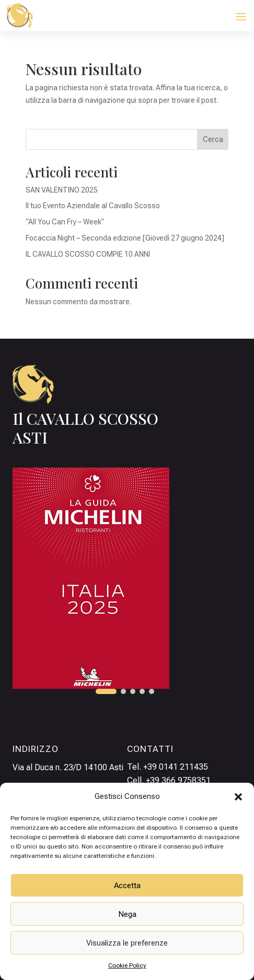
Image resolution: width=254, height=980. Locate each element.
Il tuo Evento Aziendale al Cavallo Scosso (93, 206)
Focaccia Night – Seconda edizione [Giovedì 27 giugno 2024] (125, 238)
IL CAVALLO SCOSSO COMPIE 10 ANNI (88, 254)
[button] (238, 797)
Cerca (213, 139)
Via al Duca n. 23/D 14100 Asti (68, 767)
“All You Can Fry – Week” (65, 222)
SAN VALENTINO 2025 (62, 190)
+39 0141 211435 (176, 767)
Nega (127, 914)
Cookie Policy (127, 965)
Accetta (127, 886)
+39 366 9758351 (178, 780)
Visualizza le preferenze (127, 943)
